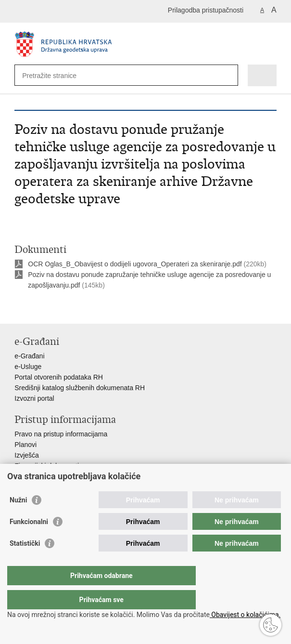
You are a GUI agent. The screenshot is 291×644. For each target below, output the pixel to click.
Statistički (25, 563)
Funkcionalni (29, 541)
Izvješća (27, 455)
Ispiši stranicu (19, 309)
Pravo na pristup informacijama (61, 434)
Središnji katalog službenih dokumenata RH (80, 388)
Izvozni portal (34, 398)
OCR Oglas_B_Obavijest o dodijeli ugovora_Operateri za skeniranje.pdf (135, 264)
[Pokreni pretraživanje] (229, 75)
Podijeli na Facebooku (40, 309)
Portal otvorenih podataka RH (59, 377)
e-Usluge (28, 367)
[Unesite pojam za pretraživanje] (57, 75)
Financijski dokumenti (47, 466)
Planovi (25, 445)
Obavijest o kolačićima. (245, 615)
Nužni (18, 519)
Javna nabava (35, 476)
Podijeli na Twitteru (61, 309)
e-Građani (29, 356)
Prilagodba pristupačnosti (206, 10)
